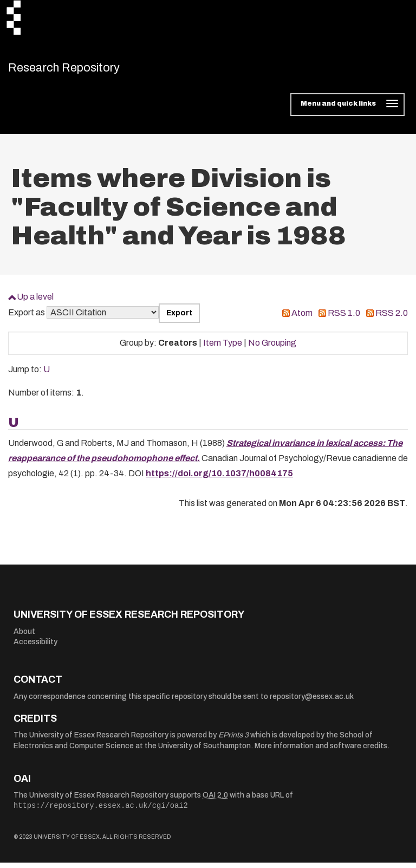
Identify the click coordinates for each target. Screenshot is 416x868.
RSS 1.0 (344, 318)
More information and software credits (321, 752)
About (24, 637)
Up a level (35, 303)
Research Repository (84, 70)
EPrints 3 (233, 741)
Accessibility (35, 648)
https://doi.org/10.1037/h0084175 (219, 479)
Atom (302, 318)
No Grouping (272, 349)
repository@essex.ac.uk (312, 702)
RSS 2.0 (392, 318)
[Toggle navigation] (347, 111)
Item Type (223, 349)
